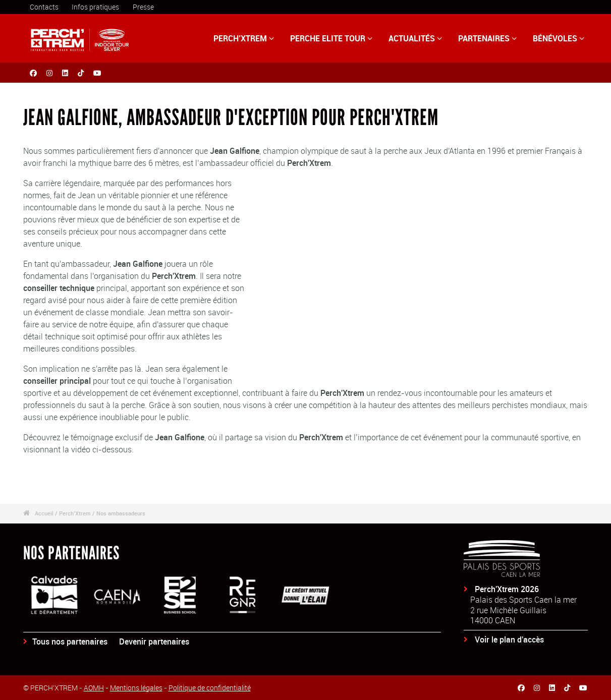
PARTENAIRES (487, 38)
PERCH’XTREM (244, 38)
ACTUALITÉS (415, 38)
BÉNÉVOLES (559, 38)
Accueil (44, 513)
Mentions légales (136, 688)
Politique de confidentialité (210, 688)
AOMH (94, 688)
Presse (143, 7)
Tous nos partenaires (70, 641)
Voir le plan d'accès (509, 639)
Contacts (44, 7)
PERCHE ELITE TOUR (331, 38)
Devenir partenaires (154, 641)
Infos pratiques (95, 7)
